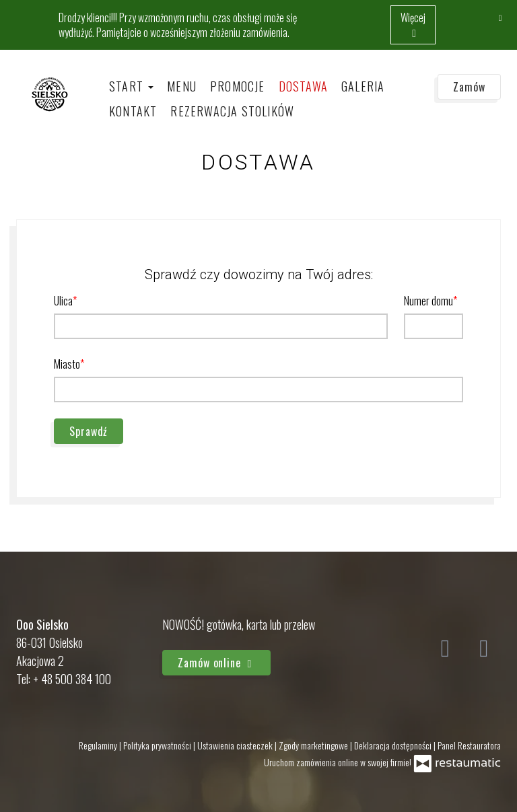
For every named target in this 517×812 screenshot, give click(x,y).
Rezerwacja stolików (232, 111)
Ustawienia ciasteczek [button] (236, 745)
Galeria (363, 86)
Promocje (238, 86)
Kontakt (133, 111)
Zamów (469, 87)
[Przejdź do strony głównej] (50, 94)
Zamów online (216, 663)
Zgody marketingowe (314, 745)
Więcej (413, 25)
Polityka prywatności (158, 745)
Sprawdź (89, 431)
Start (131, 86)
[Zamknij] (500, 17)
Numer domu (428, 301)
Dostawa (303, 86)
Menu (182, 86)
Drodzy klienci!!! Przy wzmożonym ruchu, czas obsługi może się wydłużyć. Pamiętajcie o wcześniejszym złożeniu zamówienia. (178, 25)
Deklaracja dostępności (394, 745)
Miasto (67, 364)
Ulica (63, 301)
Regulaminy (99, 745)
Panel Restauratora (469, 745)
